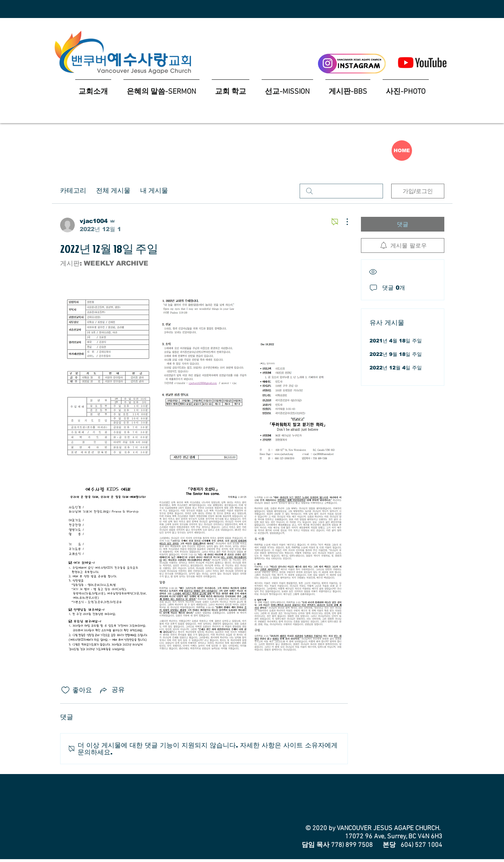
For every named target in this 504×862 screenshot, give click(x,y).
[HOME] (402, 151)
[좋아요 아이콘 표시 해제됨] (65, 690)
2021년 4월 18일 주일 (396, 341)
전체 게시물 (113, 191)
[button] (231, 88)
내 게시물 (154, 191)
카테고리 (73, 191)
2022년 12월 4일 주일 (396, 368)
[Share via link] (112, 690)
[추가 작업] (343, 222)
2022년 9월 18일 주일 (396, 354)
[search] (341, 191)
